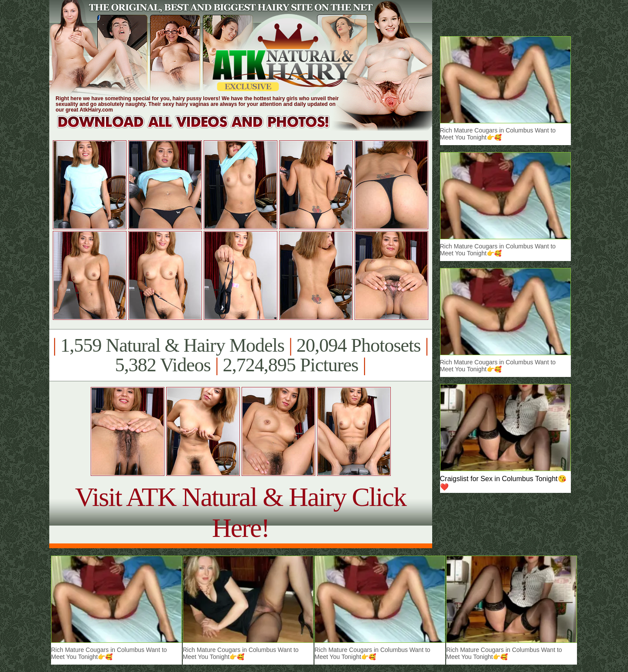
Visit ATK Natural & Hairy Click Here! (241, 512)
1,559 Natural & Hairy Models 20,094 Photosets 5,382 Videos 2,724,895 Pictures (241, 355)
